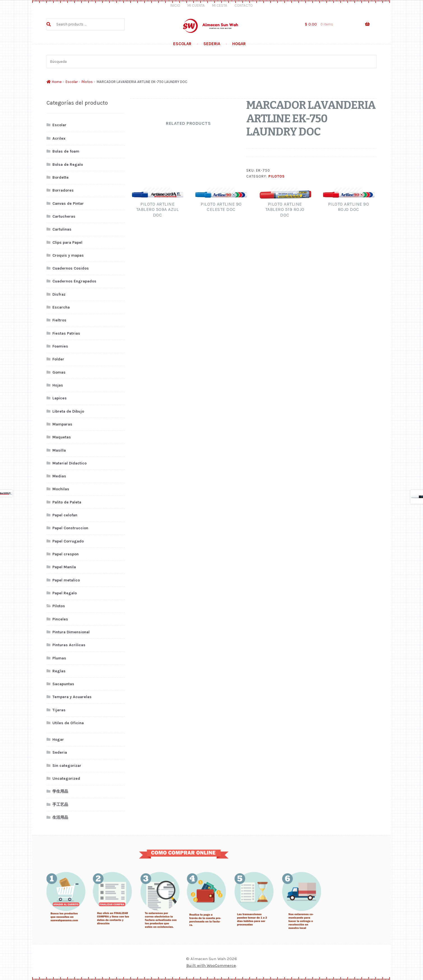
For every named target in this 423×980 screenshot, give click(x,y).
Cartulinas (62, 229)
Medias (59, 476)
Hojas (58, 385)
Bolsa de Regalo (68, 165)
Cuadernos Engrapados (74, 281)
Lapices (60, 398)
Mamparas (62, 424)
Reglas (59, 671)
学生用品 (60, 791)
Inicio (175, 5)
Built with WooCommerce (211, 965)
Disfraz (59, 294)
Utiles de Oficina (68, 723)
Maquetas (62, 437)
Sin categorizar (67, 766)
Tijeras (59, 710)
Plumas (59, 658)
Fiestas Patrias (66, 333)
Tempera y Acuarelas (72, 697)
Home (57, 82)
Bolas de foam (66, 151)
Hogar (239, 44)
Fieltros (59, 320)
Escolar (182, 44)
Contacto (244, 5)
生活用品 (60, 817)
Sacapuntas (63, 684)
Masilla (59, 450)
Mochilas (61, 489)
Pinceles (60, 619)
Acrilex (59, 138)
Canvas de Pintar (68, 203)
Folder (58, 359)
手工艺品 (60, 805)
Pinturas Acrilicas (69, 645)
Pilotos (87, 82)
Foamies (60, 346)
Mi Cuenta (196, 5)
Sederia (212, 44)
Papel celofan (65, 515)
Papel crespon (66, 554)
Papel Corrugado (68, 541)
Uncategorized (66, 778)
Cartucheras (64, 216)
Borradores (63, 190)
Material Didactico (69, 463)
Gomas (59, 372)
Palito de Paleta (67, 502)
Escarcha (61, 307)
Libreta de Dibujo (68, 411)
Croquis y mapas (68, 255)
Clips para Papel (67, 242)
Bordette (61, 177)
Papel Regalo (65, 593)
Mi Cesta (220, 5)
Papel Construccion (70, 528)
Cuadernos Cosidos (71, 268)
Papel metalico (66, 580)
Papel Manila (64, 567)
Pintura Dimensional (71, 632)
